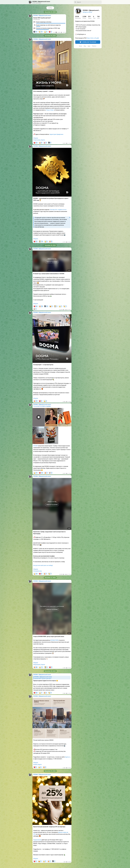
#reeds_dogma (37, 764)
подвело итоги (62, 210)
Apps (89, 46)
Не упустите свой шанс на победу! (43, 565)
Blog (85, 46)
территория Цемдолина (56, 134)
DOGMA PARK (54, 640)
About (81, 46)
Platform (94, 46)
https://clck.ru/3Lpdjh (93, 38)
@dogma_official (87, 12)
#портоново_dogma (39, 140)
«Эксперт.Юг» (54, 210)
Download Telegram (88, 42)
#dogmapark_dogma (39, 664)
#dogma (36, 138)
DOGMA (36, 446)
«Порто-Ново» (50, 110)
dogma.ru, (68, 757)
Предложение (37, 840)
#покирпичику (38, 571)
